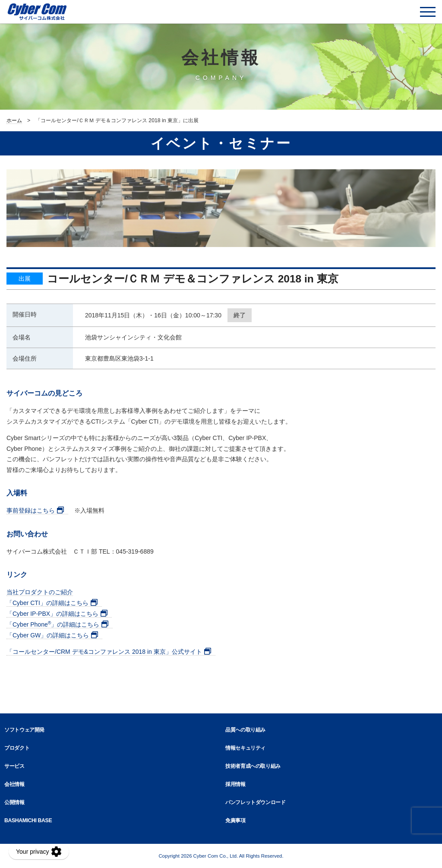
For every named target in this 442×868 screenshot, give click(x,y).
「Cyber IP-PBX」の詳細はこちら (52, 614)
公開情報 (14, 802)
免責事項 (235, 820)
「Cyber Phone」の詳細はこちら (53, 624)
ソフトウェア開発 (24, 730)
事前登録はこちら (31, 510)
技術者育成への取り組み (253, 766)
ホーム (14, 120)
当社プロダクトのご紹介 (40, 592)
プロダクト (17, 748)
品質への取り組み (245, 730)
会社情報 (14, 784)
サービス (14, 766)
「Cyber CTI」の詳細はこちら (47, 603)
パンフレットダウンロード (256, 802)
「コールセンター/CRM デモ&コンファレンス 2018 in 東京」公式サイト (104, 652)
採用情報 (235, 784)
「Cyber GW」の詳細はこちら (48, 635)
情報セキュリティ (245, 748)
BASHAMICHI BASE (28, 820)
